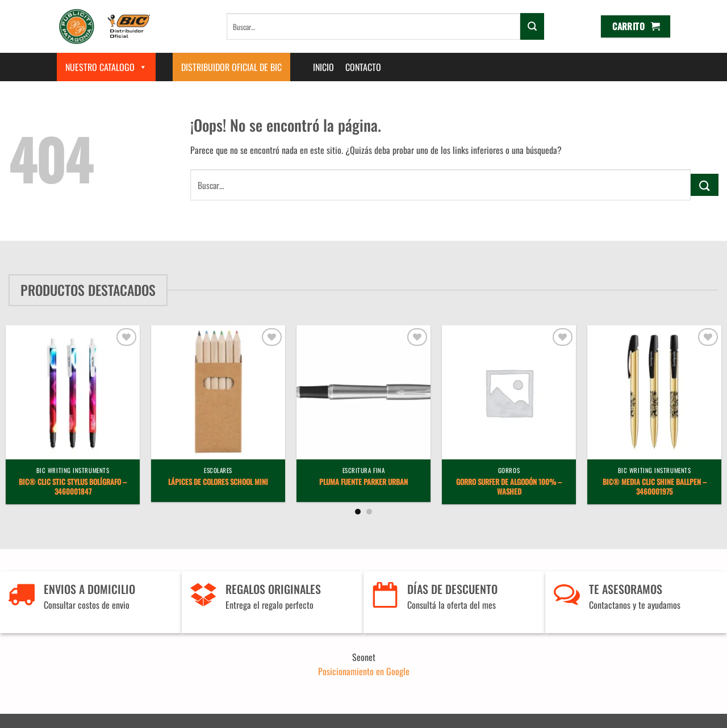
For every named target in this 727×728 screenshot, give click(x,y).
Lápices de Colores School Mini (218, 482)
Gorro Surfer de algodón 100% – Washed (509, 487)
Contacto (363, 67)
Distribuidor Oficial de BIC (231, 67)
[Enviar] (532, 26)
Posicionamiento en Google (364, 671)
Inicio (323, 67)
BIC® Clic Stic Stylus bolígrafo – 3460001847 (73, 487)
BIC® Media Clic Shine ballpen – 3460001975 (655, 487)
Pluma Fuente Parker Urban (363, 482)
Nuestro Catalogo (106, 67)
